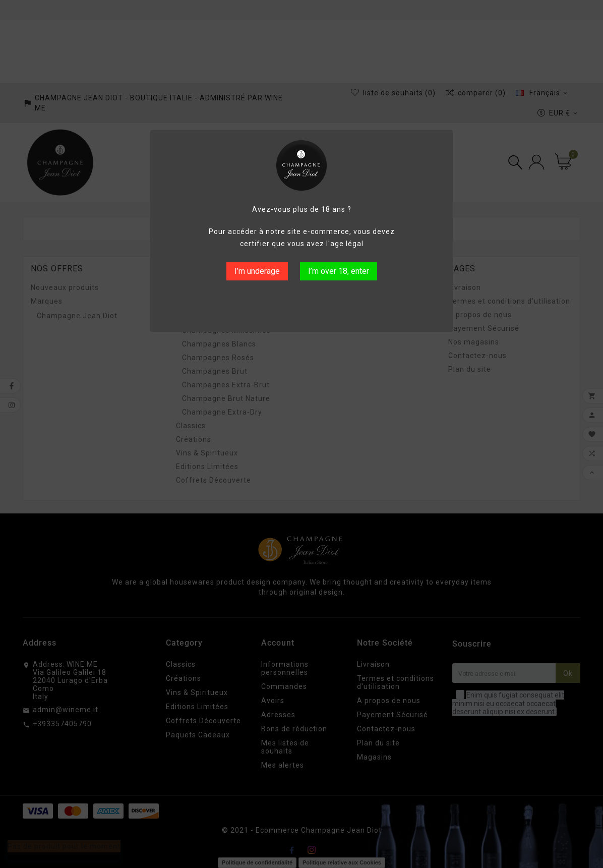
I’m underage (257, 271)
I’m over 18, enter (339, 271)
